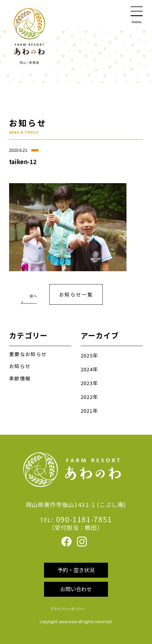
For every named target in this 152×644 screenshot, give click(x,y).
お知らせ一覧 (76, 294)
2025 (87, 355)
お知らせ (20, 366)
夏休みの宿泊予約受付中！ (28, 293)
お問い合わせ (76, 589)
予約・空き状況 (76, 570)
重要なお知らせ (28, 354)
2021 (87, 411)
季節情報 (20, 378)
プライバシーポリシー (67, 609)
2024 (87, 369)
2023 (87, 383)
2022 (87, 397)
